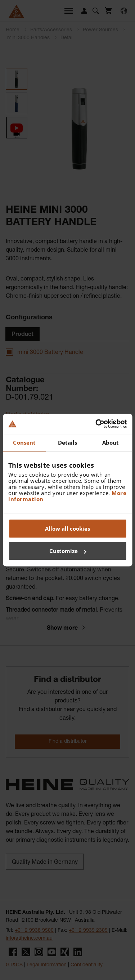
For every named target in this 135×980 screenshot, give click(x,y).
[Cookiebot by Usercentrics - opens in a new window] (96, 424)
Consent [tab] (24, 442)
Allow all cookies (67, 529)
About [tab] (111, 442)
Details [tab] (68, 442)
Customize (68, 551)
